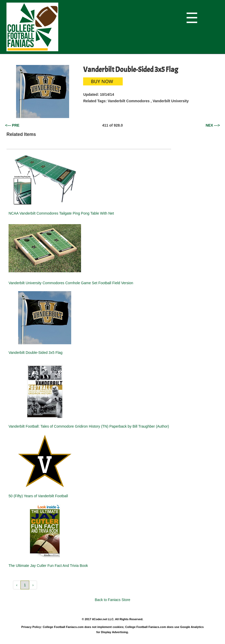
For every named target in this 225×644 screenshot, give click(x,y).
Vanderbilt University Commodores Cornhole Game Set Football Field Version (71, 283)
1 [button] (25, 585)
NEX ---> (213, 125)
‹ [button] (17, 585)
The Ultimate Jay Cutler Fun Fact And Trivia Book (48, 566)
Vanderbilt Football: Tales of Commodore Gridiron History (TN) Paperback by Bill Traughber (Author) (89, 426)
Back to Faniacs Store (113, 600)
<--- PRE (12, 125)
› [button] (33, 585)
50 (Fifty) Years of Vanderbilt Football (38, 496)
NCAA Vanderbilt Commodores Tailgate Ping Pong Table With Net (61, 213)
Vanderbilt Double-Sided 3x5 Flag (35, 353)
